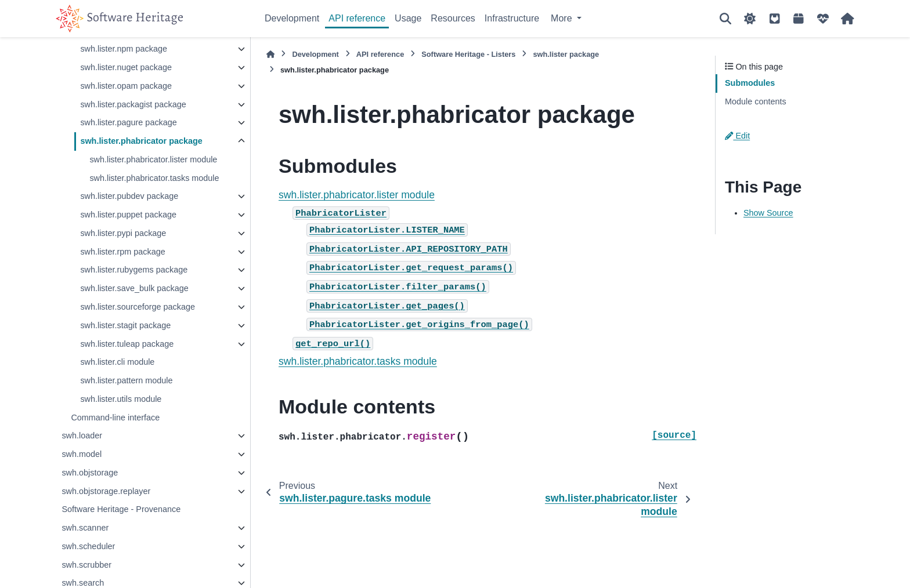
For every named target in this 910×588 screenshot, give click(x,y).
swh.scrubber (86, 565)
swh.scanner (85, 528)
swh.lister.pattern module (126, 380)
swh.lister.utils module (121, 399)
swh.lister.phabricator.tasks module (154, 178)
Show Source (768, 213)
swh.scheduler (88, 546)
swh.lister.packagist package (133, 104)
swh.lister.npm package (124, 49)
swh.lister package (566, 54)
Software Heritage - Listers (468, 54)
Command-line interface (115, 418)
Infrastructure (512, 18)
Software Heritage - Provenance (121, 509)
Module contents (756, 101)
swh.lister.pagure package (128, 122)
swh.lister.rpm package (122, 252)
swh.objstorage (90, 473)
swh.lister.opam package (126, 86)
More (563, 18)
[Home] (270, 54)
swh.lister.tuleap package (127, 344)
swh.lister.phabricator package (141, 141)
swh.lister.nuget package (126, 67)
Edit (737, 136)
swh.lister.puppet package (128, 215)
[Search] (725, 19)
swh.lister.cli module (117, 362)
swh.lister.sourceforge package (138, 307)
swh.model (82, 454)
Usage (408, 18)
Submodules (750, 83)
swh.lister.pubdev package (129, 196)
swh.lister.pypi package (123, 233)
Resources (453, 18)
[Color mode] (750, 19)
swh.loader (82, 435)
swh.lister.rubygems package (134, 270)
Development (292, 18)
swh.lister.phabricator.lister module (153, 159)
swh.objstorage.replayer (106, 491)
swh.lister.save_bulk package (134, 288)
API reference (357, 18)
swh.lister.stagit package (125, 325)
